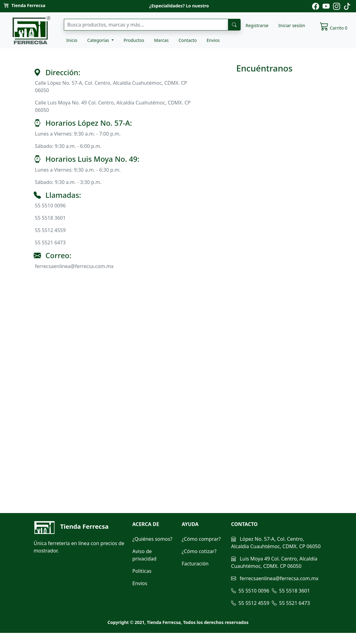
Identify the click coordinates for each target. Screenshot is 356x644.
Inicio (72, 40)
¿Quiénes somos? (152, 539)
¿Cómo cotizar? (199, 551)
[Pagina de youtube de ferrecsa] (326, 6)
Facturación (195, 564)
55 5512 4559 (250, 603)
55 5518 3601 (291, 591)
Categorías (99, 40)
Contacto (188, 40)
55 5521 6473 (291, 603)
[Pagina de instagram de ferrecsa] (337, 6)
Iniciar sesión (292, 25)
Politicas (142, 571)
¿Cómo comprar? (201, 539)
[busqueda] (234, 25)
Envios (213, 40)
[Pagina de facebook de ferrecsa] (316, 6)
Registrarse (257, 25)
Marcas (161, 40)
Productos (134, 40)
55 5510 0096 (250, 591)
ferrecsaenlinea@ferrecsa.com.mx (275, 578)
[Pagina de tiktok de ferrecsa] (347, 6)
